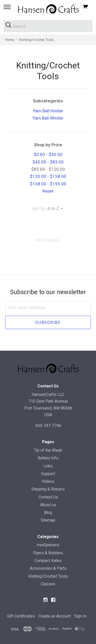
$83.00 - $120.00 (48, 169)
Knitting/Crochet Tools (48, 576)
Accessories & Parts (48, 568)
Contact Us (48, 497)
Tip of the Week (48, 450)
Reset (48, 191)
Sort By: (39, 208)
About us (48, 505)
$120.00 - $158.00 (48, 176)
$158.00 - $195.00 (48, 184)
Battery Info (48, 458)
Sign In (80, 616)
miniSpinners (48, 545)
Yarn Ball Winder (48, 118)
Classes (48, 584)
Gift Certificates (21, 616)
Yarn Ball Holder (48, 111)
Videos (48, 481)
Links (48, 466)
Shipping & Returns (48, 489)
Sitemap (48, 520)
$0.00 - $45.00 (48, 155)
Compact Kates (48, 561)
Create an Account (55, 616)
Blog (48, 513)
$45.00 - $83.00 (48, 162)
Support (48, 474)
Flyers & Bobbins (48, 553)
